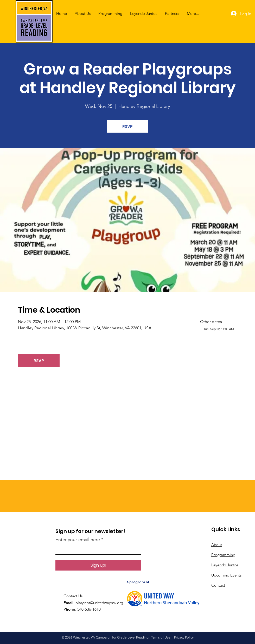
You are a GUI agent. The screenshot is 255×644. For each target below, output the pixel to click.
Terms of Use (161, 637)
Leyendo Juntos (225, 565)
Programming (223, 555)
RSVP (127, 126)
